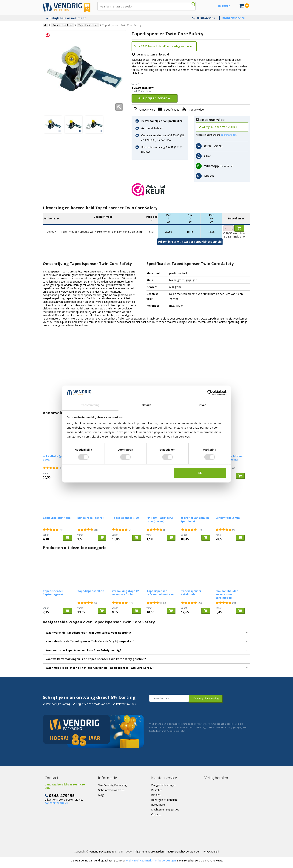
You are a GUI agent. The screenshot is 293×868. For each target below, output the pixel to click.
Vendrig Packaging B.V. (103, 851)
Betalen (156, 795)
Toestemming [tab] (90, 405)
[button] (191, 190)
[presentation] (178, 712)
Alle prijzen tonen (155, 98)
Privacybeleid (211, 851)
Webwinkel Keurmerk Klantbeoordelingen (151, 860)
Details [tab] (146, 405)
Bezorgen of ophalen (164, 800)
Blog (101, 795)
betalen (152, 128)
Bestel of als (162, 121)
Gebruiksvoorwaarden (111, 790)
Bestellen (157, 790)
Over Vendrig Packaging (112, 785)
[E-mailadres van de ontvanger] (169, 698)
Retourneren (159, 805)
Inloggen (224, 6)
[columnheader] (52, 219)
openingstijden (229, 135)
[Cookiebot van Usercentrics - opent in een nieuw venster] (210, 393)
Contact (156, 814)
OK (200, 473)
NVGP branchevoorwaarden (183, 851)
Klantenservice (234, 18)
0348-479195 (206, 18)
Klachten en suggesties (165, 809)
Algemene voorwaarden (149, 851)
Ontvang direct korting (206, 698)
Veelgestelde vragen (163, 785)
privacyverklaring (203, 724)
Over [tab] (203, 405)
